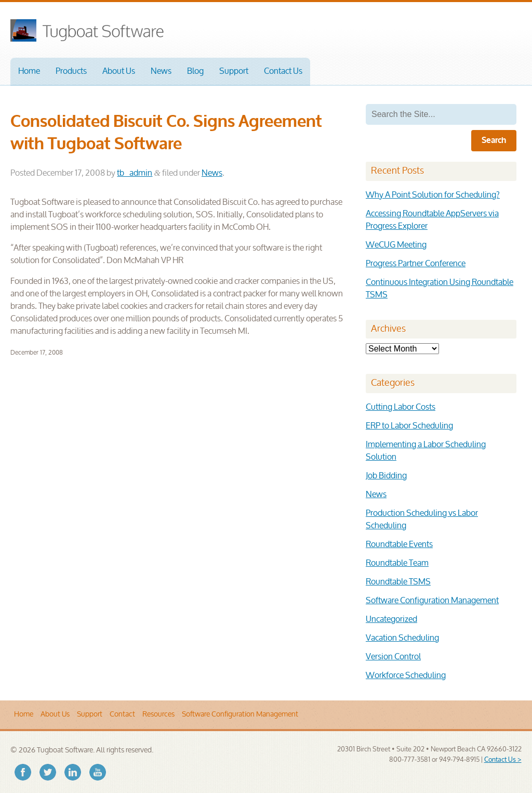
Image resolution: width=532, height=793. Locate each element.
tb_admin (135, 173)
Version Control (393, 657)
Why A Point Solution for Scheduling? (433, 195)
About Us (119, 71)
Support (234, 71)
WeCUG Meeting (396, 245)
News (161, 71)
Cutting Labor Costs (401, 407)
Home (29, 71)
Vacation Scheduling (402, 638)
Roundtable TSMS (398, 582)
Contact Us (283, 71)
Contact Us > (503, 760)
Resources (158, 714)
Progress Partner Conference (416, 264)
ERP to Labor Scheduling (409, 426)
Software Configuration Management (432, 601)
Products (71, 71)
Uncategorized (391, 620)
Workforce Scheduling (406, 676)
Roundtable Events (399, 545)
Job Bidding (386, 476)
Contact (122, 714)
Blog (195, 71)
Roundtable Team (397, 563)
